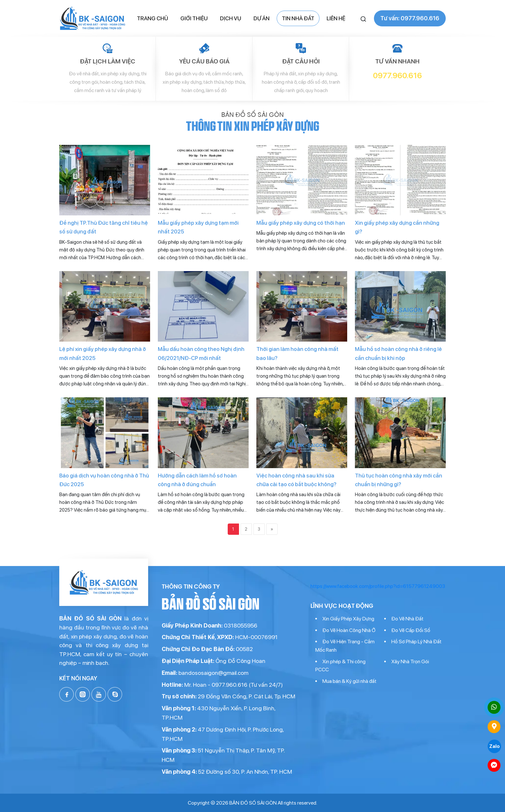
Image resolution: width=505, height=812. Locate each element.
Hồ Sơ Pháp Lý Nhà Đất (416, 642)
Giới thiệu (194, 18)
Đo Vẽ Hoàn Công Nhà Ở (349, 630)
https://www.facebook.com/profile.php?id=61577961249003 (378, 586)
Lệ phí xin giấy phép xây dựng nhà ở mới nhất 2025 (103, 353)
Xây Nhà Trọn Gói (410, 661)
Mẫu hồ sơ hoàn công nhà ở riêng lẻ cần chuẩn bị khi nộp (398, 353)
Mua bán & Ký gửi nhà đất (349, 681)
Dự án (262, 18)
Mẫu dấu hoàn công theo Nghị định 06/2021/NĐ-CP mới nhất (201, 353)
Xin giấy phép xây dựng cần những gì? (397, 227)
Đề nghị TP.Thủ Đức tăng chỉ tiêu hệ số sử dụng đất (104, 227)
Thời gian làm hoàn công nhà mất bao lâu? (297, 353)
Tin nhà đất (298, 18)
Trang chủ (152, 18)
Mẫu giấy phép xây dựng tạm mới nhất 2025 (198, 227)
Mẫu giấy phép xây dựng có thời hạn (301, 223)
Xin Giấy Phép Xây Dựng (348, 619)
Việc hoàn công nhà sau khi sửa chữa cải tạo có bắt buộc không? (296, 480)
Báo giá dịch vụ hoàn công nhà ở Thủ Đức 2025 (104, 480)
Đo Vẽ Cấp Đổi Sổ (411, 630)
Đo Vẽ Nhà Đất (407, 619)
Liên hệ (336, 18)
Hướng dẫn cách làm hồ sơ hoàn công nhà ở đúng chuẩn (197, 480)
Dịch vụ (231, 18)
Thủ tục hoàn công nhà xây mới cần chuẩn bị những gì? (399, 480)
